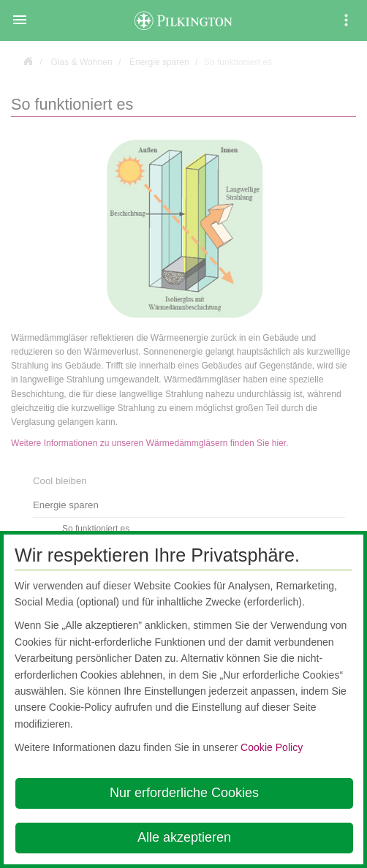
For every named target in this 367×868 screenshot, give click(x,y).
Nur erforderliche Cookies (184, 793)
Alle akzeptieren (184, 837)
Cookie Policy (272, 747)
